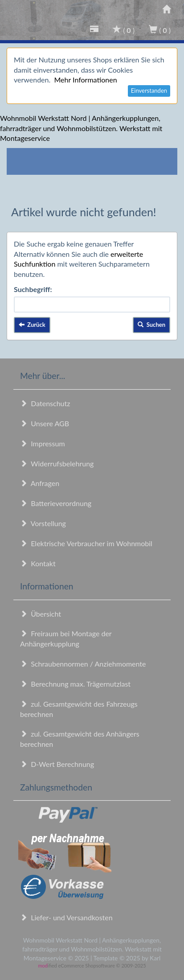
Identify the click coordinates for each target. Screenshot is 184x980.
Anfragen (40, 483)
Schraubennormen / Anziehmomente (83, 664)
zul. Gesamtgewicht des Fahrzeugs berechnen (79, 709)
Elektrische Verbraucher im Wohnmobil (86, 543)
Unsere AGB (45, 423)
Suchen (151, 325)
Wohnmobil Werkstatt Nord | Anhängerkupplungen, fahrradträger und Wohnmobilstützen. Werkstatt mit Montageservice (81, 128)
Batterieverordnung (56, 503)
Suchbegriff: (33, 289)
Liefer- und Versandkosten (66, 917)
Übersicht (41, 614)
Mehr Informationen (85, 80)
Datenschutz (45, 403)
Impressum (43, 443)
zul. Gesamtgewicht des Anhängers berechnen (80, 739)
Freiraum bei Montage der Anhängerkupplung (66, 638)
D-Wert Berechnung (57, 764)
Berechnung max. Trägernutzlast (75, 684)
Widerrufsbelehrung (57, 463)
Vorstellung (43, 523)
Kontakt (38, 563)
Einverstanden (149, 91)
